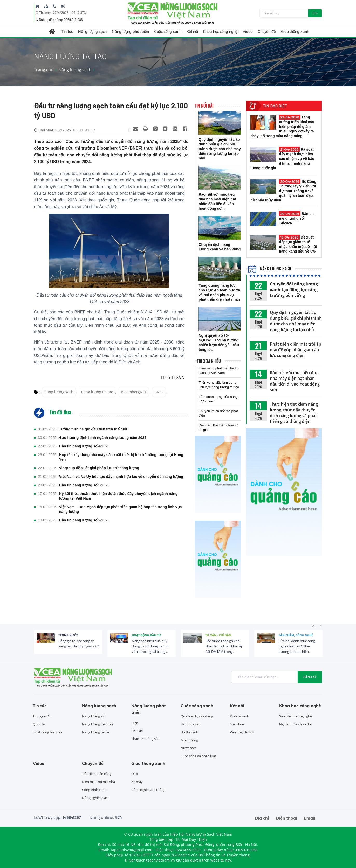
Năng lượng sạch (93, 32)
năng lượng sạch (59, 392)
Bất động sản (191, 724)
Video (248, 32)
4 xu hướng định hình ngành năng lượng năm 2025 (103, 438)
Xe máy (137, 782)
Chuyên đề (267, 32)
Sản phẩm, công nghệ (296, 635)
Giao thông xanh (295, 32)
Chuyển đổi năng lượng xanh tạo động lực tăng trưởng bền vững (294, 290)
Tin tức (67, 32)
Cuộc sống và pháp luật (198, 756)
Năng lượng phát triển (130, 32)
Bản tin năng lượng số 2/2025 (84, 520)
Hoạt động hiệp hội (47, 732)
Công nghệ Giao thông (148, 790)
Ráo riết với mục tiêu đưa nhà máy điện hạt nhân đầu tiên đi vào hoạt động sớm (295, 381)
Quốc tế (39, 724)
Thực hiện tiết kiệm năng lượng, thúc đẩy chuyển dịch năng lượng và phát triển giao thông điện (294, 413)
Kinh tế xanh (239, 716)
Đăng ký (310, 677)
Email (309, 818)
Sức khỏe (237, 724)
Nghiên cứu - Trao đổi (295, 724)
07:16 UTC (79, 13)
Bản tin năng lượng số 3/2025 (84, 485)
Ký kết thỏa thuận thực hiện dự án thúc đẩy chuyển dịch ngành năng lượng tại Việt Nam (118, 496)
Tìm (315, 13)
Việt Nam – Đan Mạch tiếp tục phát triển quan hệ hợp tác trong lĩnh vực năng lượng (121, 509)
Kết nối (192, 32)
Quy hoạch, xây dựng (197, 716)
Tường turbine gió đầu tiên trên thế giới (93, 429)
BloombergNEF (134, 392)
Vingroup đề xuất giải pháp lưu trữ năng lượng (99, 468)
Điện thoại (286, 818)
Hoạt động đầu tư (146, 635)
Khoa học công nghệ (220, 32)
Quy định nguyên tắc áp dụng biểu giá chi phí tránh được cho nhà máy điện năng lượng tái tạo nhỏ (296, 321)
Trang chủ (44, 70)
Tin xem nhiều (209, 361)
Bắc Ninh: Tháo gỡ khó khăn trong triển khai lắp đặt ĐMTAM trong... (224, 646)
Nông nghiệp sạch (96, 798)
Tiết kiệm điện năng (97, 774)
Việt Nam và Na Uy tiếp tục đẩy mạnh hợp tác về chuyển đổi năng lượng (121, 477)
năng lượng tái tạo (97, 392)
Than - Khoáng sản (145, 739)
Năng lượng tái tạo (96, 732)
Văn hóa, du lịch (242, 732)
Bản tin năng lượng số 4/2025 (84, 446)
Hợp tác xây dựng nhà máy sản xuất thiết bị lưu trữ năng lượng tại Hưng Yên (121, 457)
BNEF (159, 392)
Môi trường (189, 740)
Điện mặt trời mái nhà (98, 782)
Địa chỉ (262, 818)
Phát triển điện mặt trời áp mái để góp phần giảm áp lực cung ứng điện (295, 350)
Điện (135, 723)
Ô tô (135, 774)
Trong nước (68, 635)
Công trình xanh (94, 790)
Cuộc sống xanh (168, 32)
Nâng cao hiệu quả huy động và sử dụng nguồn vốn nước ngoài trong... (150, 646)
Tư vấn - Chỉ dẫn (218, 635)
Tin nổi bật (204, 106)
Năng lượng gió (94, 716)
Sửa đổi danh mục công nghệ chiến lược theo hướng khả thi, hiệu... (297, 646)
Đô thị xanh (189, 732)
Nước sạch (189, 748)
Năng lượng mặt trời (97, 724)
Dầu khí (137, 731)
